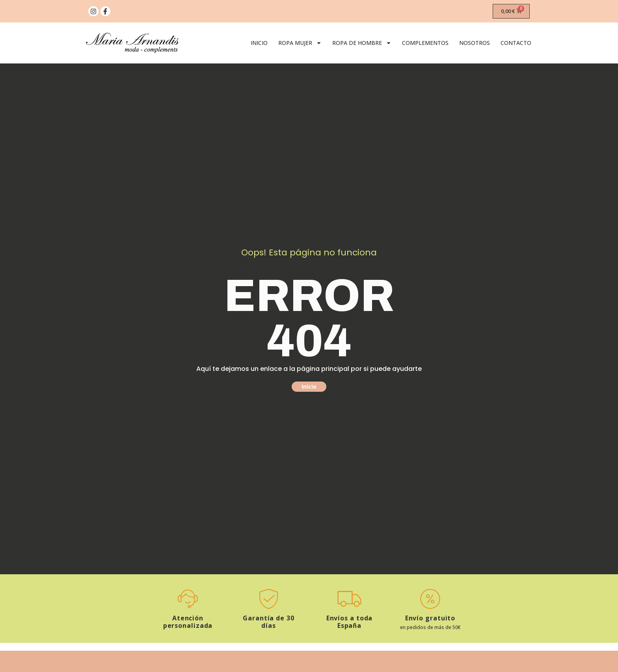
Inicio (259, 43)
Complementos (425, 43)
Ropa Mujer (300, 43)
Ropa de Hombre (362, 43)
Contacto (516, 43)
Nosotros (475, 43)
